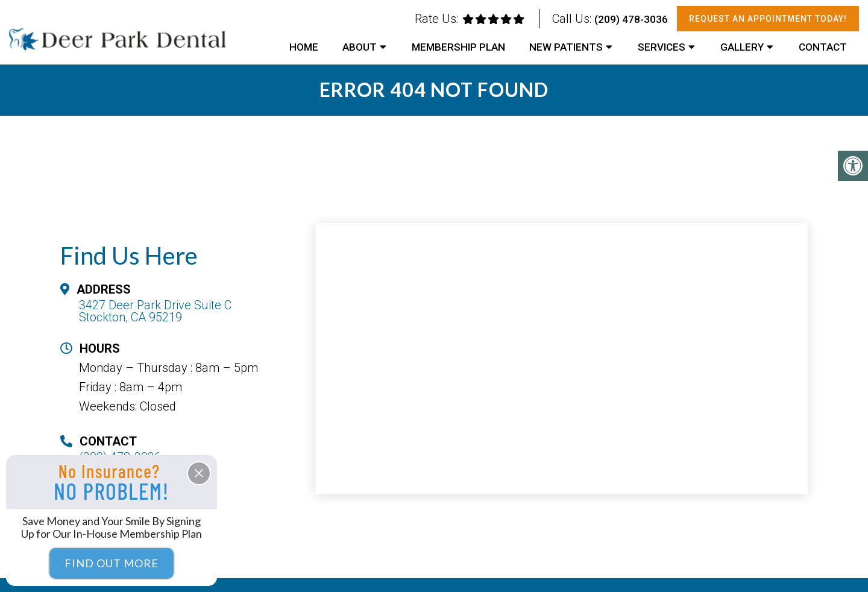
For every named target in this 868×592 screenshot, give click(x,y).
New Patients (566, 47)
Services (662, 47)
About (360, 47)
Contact (823, 47)
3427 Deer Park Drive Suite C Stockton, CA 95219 (155, 311)
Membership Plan (458, 47)
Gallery (742, 47)
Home (304, 47)
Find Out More (112, 563)
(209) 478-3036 (631, 19)
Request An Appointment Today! (768, 19)
